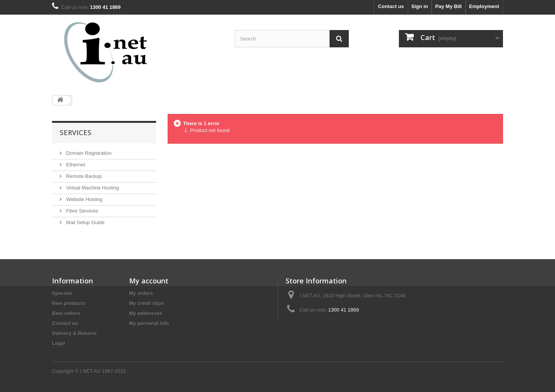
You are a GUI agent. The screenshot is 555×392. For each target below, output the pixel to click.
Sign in (420, 6)
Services (76, 132)
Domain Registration (88, 153)
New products (69, 303)
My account (149, 281)
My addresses (146, 313)
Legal (59, 343)
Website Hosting (84, 199)
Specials (62, 293)
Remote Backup (83, 176)
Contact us (391, 6)
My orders (141, 293)
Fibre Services (82, 211)
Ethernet (75, 165)
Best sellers (66, 313)
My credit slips (146, 303)
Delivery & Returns (74, 333)
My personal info (149, 323)
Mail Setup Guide (85, 222)
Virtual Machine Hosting (92, 188)
